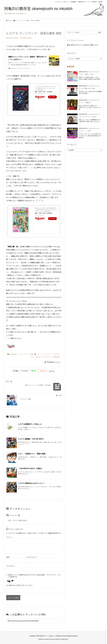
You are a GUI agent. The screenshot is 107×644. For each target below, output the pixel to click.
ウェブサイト (11, 566)
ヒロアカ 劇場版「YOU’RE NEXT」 (32, 439)
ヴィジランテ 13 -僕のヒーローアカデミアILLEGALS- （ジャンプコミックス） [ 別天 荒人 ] (45, 88)
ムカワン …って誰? (85, 131)
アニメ (39, 354)
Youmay (58, 362)
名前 (8, 557)
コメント (9, 537)
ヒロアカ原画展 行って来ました (30, 424)
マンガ (32, 357)
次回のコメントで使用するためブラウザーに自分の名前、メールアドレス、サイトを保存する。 (34, 576)
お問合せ (95, 2)
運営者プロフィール (84, 2)
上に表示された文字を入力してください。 (20, 585)
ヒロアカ (56, 354)
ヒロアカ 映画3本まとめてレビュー (31, 483)
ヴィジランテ (47, 354)
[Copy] (52, 371)
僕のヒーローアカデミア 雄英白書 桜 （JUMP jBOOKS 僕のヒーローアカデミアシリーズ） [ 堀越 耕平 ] (46, 210)
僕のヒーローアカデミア (44, 357)
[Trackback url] (34, 621)
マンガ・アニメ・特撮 (22, 20)
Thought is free (64, 639)
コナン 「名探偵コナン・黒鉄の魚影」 (32, 454)
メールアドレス (31, 557)
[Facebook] (25, 371)
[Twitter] (16, 371)
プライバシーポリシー (63, 2)
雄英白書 (56, 357)
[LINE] (34, 371)
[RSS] (43, 371)
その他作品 (37, 20)
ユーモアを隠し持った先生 (87, 88)
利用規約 (74, 2)
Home (9, 20)
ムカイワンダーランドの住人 (88, 117)
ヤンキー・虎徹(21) (85, 103)
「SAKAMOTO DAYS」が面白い (30, 468)
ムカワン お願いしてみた (86, 74)
